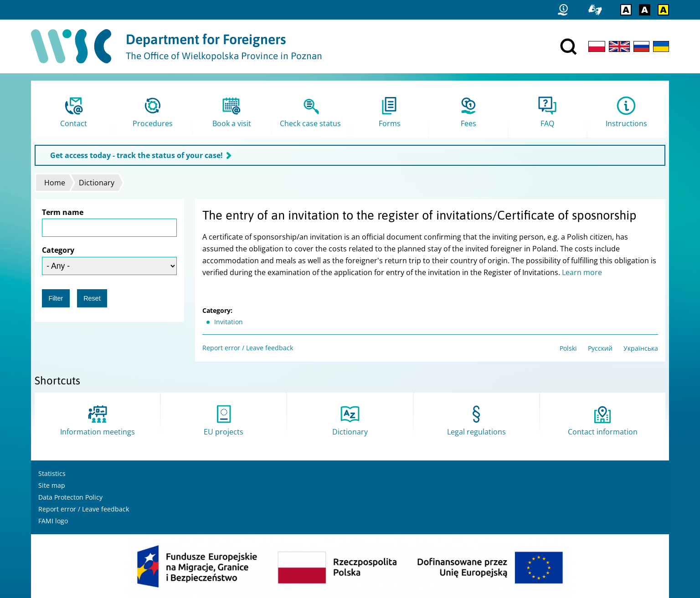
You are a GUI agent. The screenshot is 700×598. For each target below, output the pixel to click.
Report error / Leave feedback (248, 348)
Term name (63, 212)
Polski (568, 348)
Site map (52, 485)
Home (55, 183)
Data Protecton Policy (70, 497)
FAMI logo (53, 521)
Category (58, 250)
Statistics (52, 473)
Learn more (582, 272)
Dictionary (97, 183)
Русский (600, 348)
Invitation (229, 322)
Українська (641, 348)
